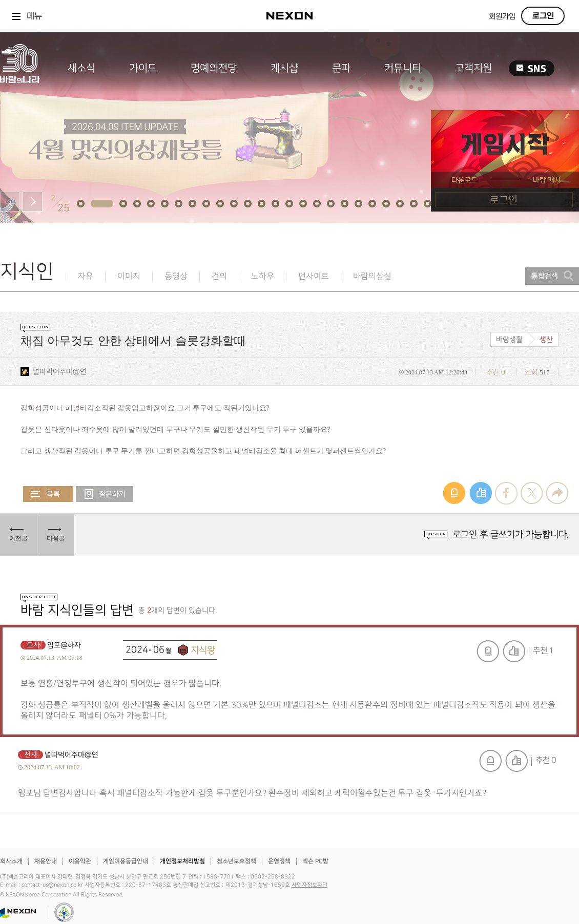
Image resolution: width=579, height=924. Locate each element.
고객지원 (473, 68)
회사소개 (11, 861)
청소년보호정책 (236, 861)
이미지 (129, 276)
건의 (219, 276)
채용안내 (46, 861)
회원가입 (502, 17)
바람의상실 (372, 276)
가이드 (143, 68)
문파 (341, 68)
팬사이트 (314, 276)
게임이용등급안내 (126, 861)
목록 (48, 494)
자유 (86, 276)
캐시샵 (284, 68)
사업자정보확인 (309, 885)
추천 (514, 651)
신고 (488, 651)
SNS (532, 68)
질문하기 (105, 494)
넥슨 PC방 (315, 861)
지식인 (27, 272)
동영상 (176, 276)
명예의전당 (214, 68)
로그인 (543, 16)
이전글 (18, 538)
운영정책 (279, 861)
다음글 (56, 538)
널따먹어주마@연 (60, 372)
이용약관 (80, 861)
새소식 (81, 68)
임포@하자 (64, 645)
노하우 (263, 276)
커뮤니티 (403, 68)
